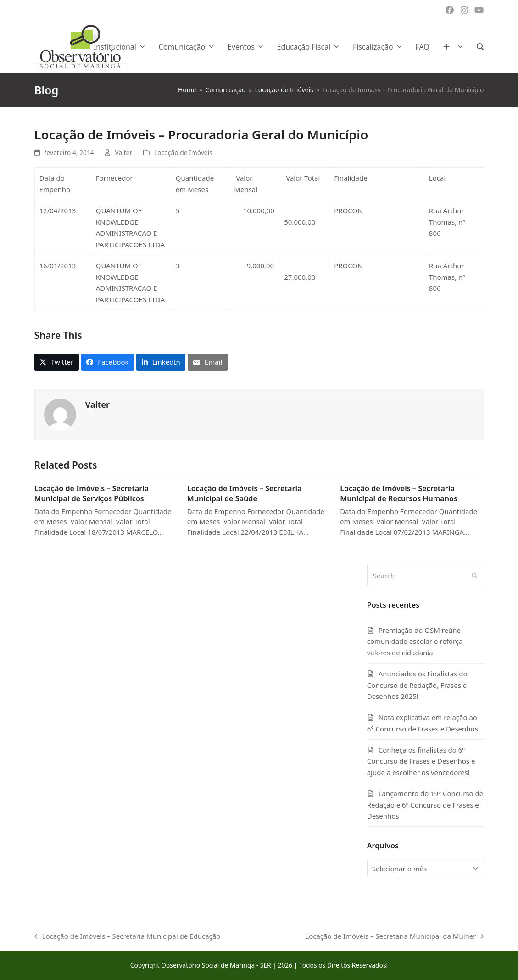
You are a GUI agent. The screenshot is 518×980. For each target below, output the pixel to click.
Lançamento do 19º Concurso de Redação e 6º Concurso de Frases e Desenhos (425, 805)
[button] (480, 47)
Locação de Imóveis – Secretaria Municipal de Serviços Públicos (92, 493)
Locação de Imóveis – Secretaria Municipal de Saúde (245, 493)
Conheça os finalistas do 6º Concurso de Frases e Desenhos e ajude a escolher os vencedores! (421, 761)
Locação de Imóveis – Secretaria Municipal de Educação (128, 937)
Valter (123, 152)
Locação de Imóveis (183, 152)
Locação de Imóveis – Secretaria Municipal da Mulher (394, 937)
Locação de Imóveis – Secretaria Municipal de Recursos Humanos (399, 493)
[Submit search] (475, 576)
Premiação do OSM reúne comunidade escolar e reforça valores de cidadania (415, 642)
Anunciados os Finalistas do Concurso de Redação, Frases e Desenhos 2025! (417, 685)
